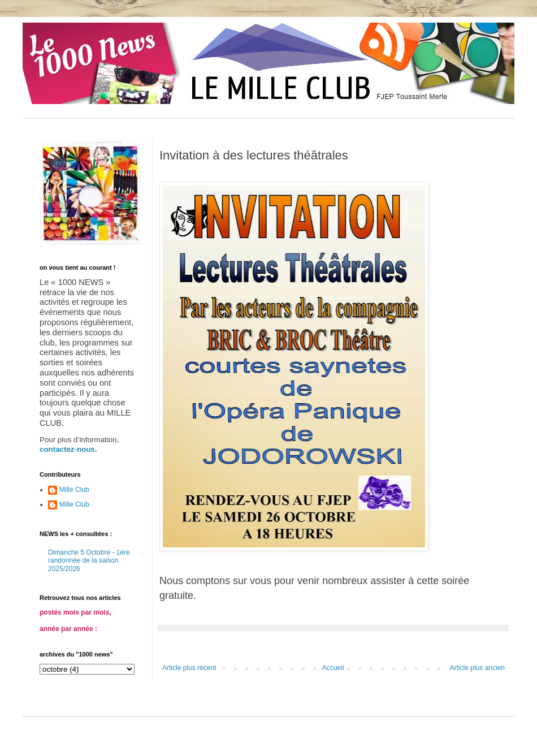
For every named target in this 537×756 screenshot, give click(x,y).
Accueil (333, 668)
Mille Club (74, 490)
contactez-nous (67, 449)
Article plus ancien (477, 668)
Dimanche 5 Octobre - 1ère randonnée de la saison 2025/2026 (89, 561)
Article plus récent (189, 668)
